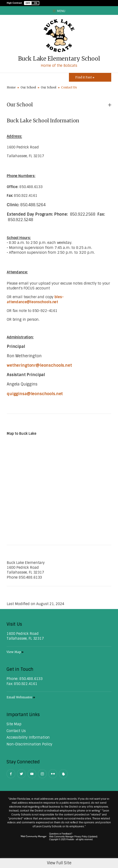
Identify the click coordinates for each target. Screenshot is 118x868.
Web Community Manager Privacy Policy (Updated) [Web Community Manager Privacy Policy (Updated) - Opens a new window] (73, 837)
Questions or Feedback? (61, 834)
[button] (32, 3)
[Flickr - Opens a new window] (53, 774)
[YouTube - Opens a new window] (32, 774)
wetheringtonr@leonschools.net (39, 365)
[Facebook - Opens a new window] (11, 774)
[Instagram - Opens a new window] (42, 774)
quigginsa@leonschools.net (35, 394)
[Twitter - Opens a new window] (21, 774)
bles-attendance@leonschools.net (35, 299)
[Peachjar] (63, 774)
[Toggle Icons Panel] (90, 77)
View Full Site (59, 863)
